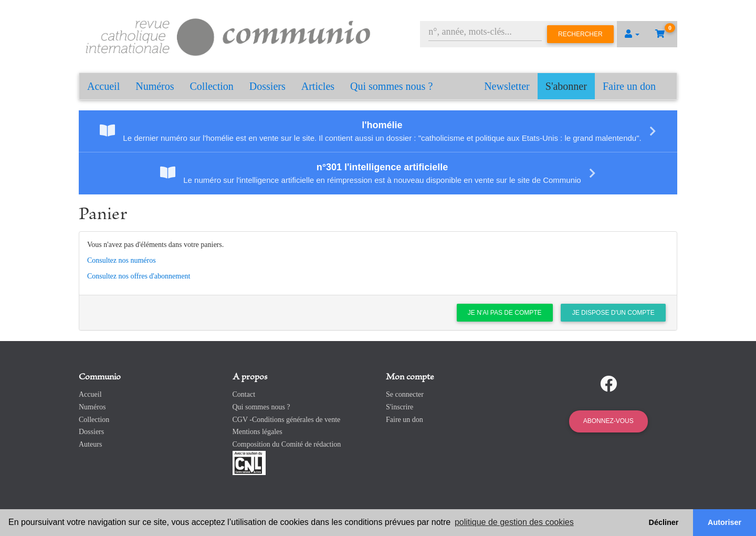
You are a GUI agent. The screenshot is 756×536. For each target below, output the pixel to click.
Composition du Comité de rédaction (287, 444)
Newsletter (507, 86)
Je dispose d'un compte (613, 313)
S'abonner (566, 86)
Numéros (155, 86)
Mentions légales (258, 432)
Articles (318, 86)
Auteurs (90, 444)
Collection (212, 86)
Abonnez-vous (608, 421)
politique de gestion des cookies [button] (514, 522)
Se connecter (405, 394)
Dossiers (267, 86)
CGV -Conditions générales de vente (287, 420)
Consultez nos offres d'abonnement (139, 276)
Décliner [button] (664, 522)
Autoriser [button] (724, 522)
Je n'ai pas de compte (505, 313)
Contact (244, 394)
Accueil (103, 86)
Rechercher (580, 34)
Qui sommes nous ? (391, 86)
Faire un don (629, 86)
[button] (632, 34)
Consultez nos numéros (122, 260)
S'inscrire (400, 407)
